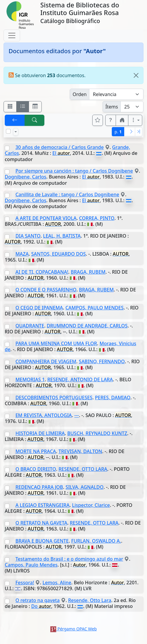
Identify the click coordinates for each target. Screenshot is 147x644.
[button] (111, 120)
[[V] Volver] (15, 120)
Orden (80, 94)
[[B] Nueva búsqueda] (35, 120)
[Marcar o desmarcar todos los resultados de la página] (8, 131)
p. (118, 132)
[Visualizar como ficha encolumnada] (23, 107)
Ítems (112, 107)
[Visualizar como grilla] (35, 107)
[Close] (136, 75)
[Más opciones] (135, 120)
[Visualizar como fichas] (10, 107)
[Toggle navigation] (12, 35)
